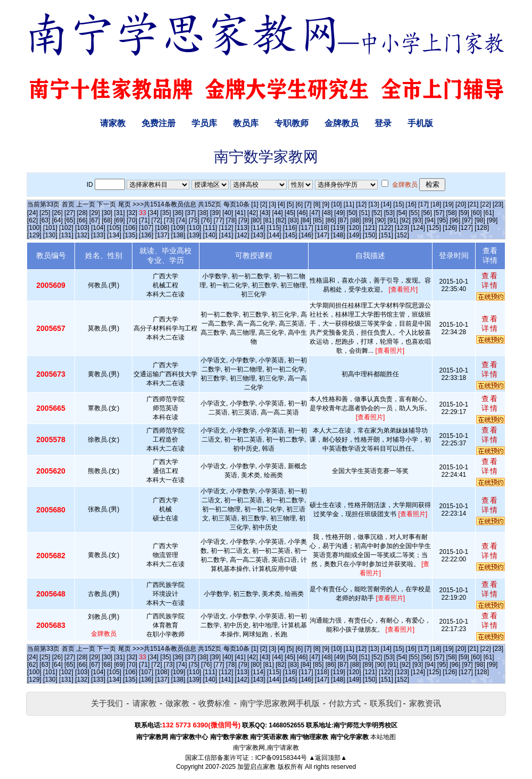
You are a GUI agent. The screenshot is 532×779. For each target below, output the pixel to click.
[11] (349, 204)
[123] (402, 228)
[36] (178, 213)
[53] (389, 213)
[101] (50, 228)
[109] (178, 228)
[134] (114, 235)
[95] (443, 220)
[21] (473, 204)
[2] (264, 204)
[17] (423, 204)
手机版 (420, 123)
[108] (162, 228)
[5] (290, 204)
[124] (418, 228)
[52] (377, 213)
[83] (294, 220)
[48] (327, 213)
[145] (290, 235)
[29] (95, 213)
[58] (452, 213)
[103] (82, 228)
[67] (95, 220)
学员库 (204, 123)
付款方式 (345, 703)
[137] (162, 235)
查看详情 (490, 280)
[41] (240, 213)
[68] (107, 220)
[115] (274, 228)
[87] (343, 220)
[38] (203, 213)
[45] (290, 213)
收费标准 (214, 703)
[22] (486, 204)
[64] (57, 220)
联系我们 (386, 703)
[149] (354, 235)
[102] (66, 228)
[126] (450, 228)
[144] (274, 235)
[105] (114, 228)
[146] (306, 235)
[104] (98, 228)
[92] (405, 220)
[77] (219, 220)
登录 (383, 123)
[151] (386, 235)
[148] (338, 235)
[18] (436, 204)
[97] (468, 220)
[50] (352, 213)
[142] (242, 235)
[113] (242, 228)
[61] (489, 213)
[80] (256, 220)
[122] (386, 228)
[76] (206, 220)
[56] (427, 213)
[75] (194, 220)
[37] (190, 213)
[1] (255, 204)
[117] (306, 228)
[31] (120, 213)
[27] (70, 213)
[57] (439, 213)
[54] (402, 213)
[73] (169, 220)
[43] (265, 213)
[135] (130, 235)
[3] (273, 204)
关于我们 (107, 703)
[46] (302, 213)
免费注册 (159, 123)
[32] (132, 213)
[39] (215, 213)
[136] (146, 235)
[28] (82, 213)
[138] (178, 235)
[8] (317, 204)
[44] (278, 213)
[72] (157, 220)
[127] (466, 228)
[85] (318, 220)
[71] (144, 220)
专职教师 (292, 123)
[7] (308, 204)
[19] (448, 204)
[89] (368, 220)
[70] (132, 220)
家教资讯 (425, 703)
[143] (258, 235)
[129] (34, 235)
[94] (430, 220)
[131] (66, 235)
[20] (461, 204)
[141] (226, 235)
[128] (482, 228)
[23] (498, 204)
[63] (45, 220)
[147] (322, 235)
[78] (231, 220)
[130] (50, 235)
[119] (338, 228)
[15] (398, 204)
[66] (82, 220)
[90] (380, 220)
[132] (82, 235)
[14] (386, 204)
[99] (492, 220)
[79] (244, 220)
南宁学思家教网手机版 (280, 703)
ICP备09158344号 (281, 758)
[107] (146, 228)
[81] (269, 220)
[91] (393, 220)
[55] (414, 213)
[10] (336, 204)
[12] (361, 204)
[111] (210, 228)
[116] (290, 228)
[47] (315, 213)
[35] (165, 213)
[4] (281, 204)
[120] (354, 228)
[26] (57, 213)
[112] (226, 228)
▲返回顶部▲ (328, 758)
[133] (98, 235)
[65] (70, 220)
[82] (281, 220)
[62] (32, 220)
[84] (306, 220)
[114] (258, 228)
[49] (339, 213)
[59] (464, 213)
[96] (455, 220)
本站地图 (383, 737)
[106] (130, 228)
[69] (120, 220)
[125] (434, 228)
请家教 (113, 123)
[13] (373, 204)
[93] (418, 220)
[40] (228, 213)
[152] (402, 235)
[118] (322, 228)
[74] (181, 220)
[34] (153, 213)
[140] (210, 235)
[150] (370, 235)
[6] (299, 204)
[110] (194, 228)
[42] (253, 213)
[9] (326, 204)
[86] (331, 220)
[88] (355, 220)
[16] (411, 204)
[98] (480, 220)
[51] (364, 213)
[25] (45, 213)
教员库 (246, 123)
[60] (476, 213)
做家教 (177, 703)
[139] (194, 235)
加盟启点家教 (256, 767)
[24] (32, 213)
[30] (107, 213)
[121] (370, 228)
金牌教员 (342, 123)
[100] (34, 228)
